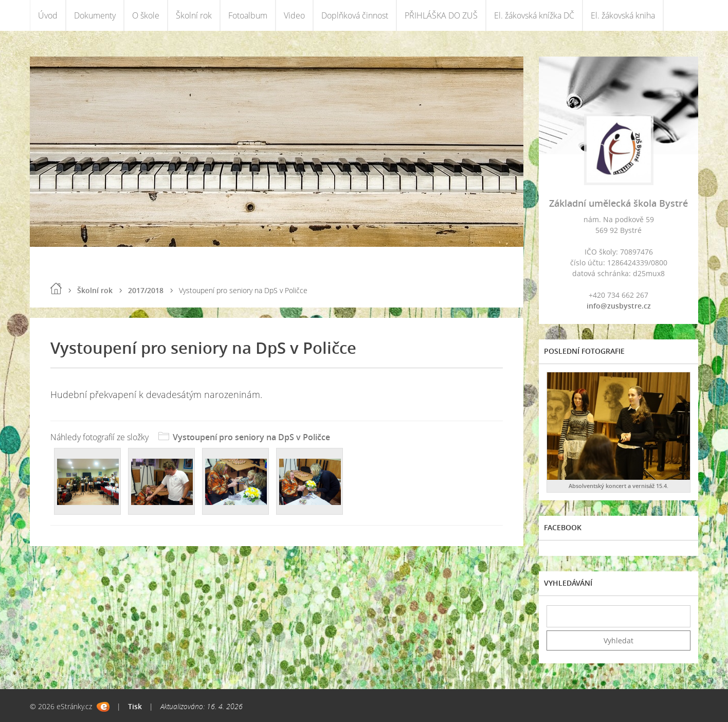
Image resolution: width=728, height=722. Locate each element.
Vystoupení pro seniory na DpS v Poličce (251, 437)
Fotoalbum (248, 15)
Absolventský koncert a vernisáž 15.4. (618, 486)
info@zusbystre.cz (619, 306)
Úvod (48, 15)
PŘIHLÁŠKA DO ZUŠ (441, 15)
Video (294, 15)
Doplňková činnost (355, 15)
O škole (146, 15)
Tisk (135, 706)
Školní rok (194, 15)
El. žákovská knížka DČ (534, 15)
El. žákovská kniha (623, 15)
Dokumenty (95, 15)
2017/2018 (146, 290)
